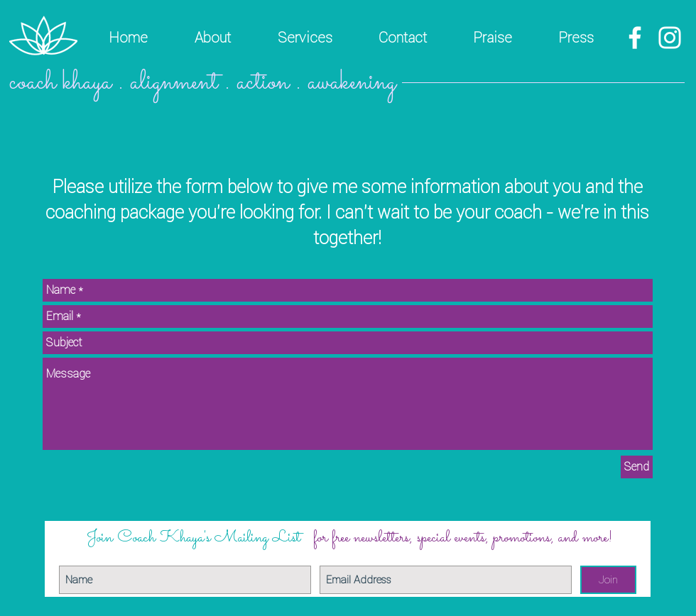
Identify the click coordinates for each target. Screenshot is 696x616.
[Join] (608, 580)
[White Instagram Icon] (670, 38)
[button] (305, 38)
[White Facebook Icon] (635, 38)
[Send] (637, 467)
